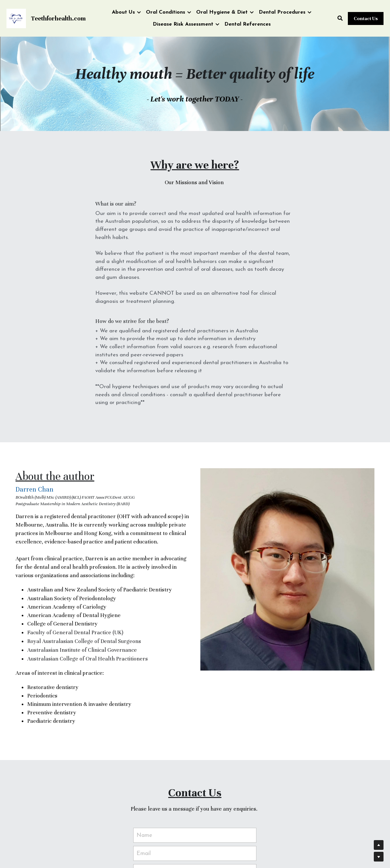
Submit (195, 820)
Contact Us (366, 18)
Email (144, 754)
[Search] (340, 18)
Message (148, 774)
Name (144, 736)
